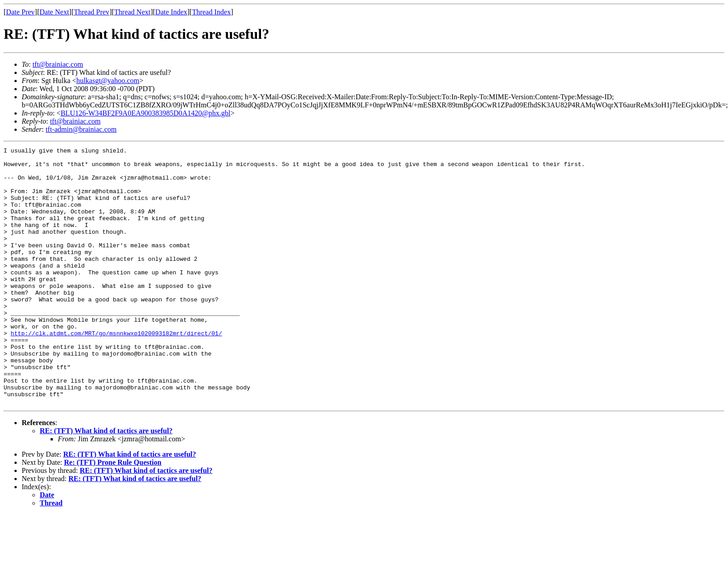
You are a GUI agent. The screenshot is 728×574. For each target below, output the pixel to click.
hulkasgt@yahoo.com (108, 81)
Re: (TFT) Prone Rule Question (113, 514)
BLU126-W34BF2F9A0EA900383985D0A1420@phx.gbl (145, 113)
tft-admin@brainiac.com (81, 129)
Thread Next (132, 12)
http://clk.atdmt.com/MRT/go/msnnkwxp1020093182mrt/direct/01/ (117, 371)
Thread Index (211, 12)
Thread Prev (91, 12)
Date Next (54, 12)
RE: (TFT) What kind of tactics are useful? (106, 482)
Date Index (171, 12)
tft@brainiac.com (58, 64)
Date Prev (20, 12)
